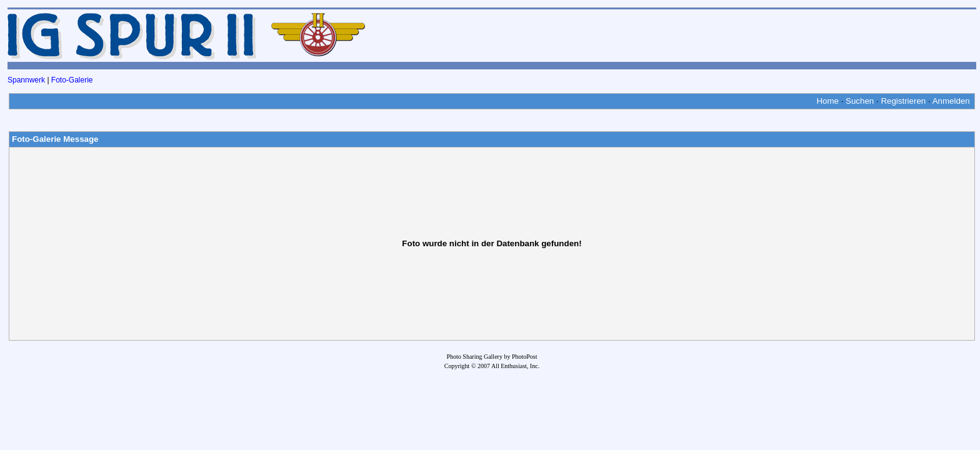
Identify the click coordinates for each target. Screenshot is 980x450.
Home (827, 101)
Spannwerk (26, 80)
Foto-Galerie (72, 80)
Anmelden (951, 101)
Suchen (860, 101)
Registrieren (903, 101)
